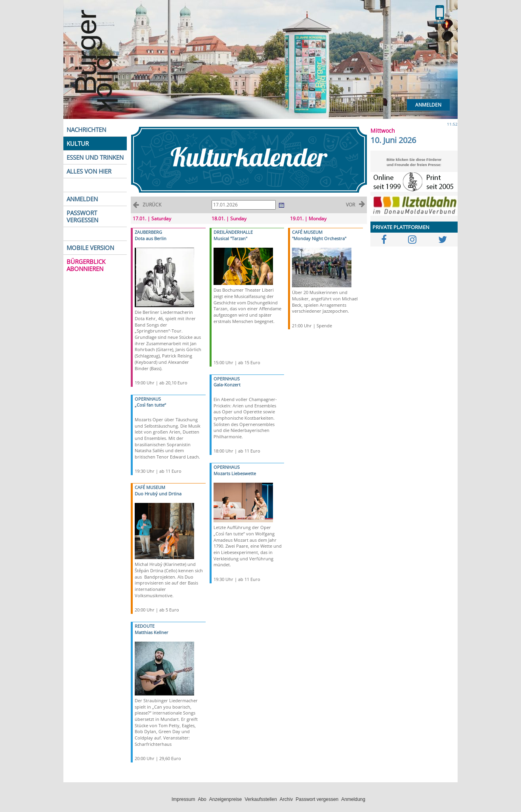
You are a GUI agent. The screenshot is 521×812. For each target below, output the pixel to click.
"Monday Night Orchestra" (319, 238)
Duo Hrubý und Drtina (158, 494)
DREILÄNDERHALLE (233, 232)
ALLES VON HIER (89, 171)
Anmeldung (353, 799)
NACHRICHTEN (86, 130)
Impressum (183, 799)
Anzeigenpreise (226, 799)
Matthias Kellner (152, 632)
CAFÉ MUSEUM (150, 487)
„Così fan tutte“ (150, 405)
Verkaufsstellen (260, 799)
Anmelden (428, 105)
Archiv (286, 799)
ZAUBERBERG (148, 232)
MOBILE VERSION (90, 248)
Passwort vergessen (317, 799)
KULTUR (78, 143)
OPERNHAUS (148, 399)
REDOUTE (145, 626)
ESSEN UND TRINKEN (95, 157)
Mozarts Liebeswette (235, 473)
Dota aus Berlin (151, 238)
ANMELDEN (82, 199)
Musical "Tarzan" (230, 238)
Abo (202, 799)
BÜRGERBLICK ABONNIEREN (86, 265)
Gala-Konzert (227, 385)
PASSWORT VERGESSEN (82, 216)
